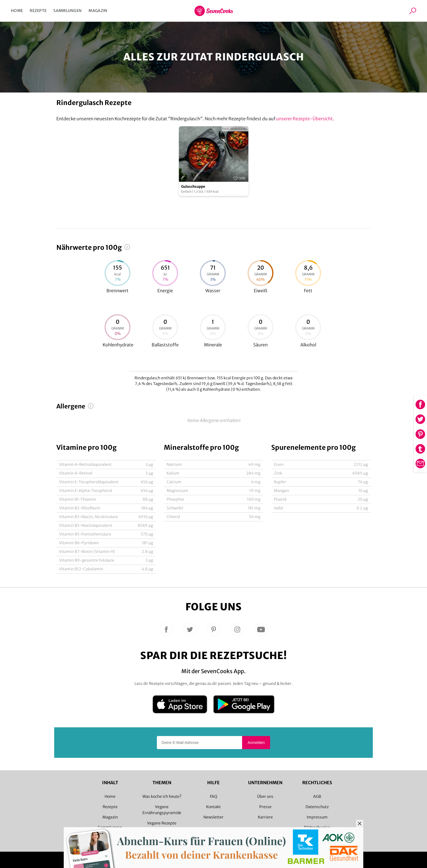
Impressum (317, 817)
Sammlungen (68, 11)
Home (17, 11)
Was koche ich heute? (162, 796)
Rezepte (38, 11)
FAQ (214, 796)
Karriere (265, 817)
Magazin (98, 11)
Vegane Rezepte (162, 823)
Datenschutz (317, 807)
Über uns (265, 796)
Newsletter (213, 817)
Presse (265, 807)
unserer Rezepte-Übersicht (304, 119)
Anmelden (256, 743)
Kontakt (213, 807)
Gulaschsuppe (193, 187)
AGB (317, 796)
